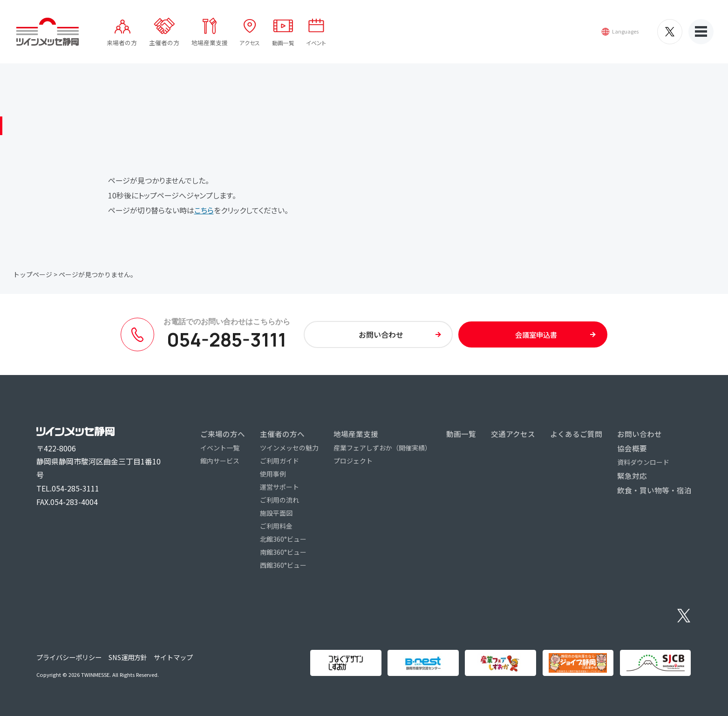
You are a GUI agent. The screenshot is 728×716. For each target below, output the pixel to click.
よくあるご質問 (576, 434)
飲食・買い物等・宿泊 (654, 490)
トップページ (33, 274)
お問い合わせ (640, 434)
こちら (204, 210)
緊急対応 (632, 476)
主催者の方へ (282, 434)
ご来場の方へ (223, 434)
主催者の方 (168, 47)
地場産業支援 (213, 47)
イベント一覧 (220, 448)
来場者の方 (126, 47)
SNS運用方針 (128, 657)
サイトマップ (173, 657)
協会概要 (632, 448)
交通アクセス (513, 434)
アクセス (255, 47)
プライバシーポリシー (69, 657)
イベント (324, 47)
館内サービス (220, 461)
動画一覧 (289, 47)
